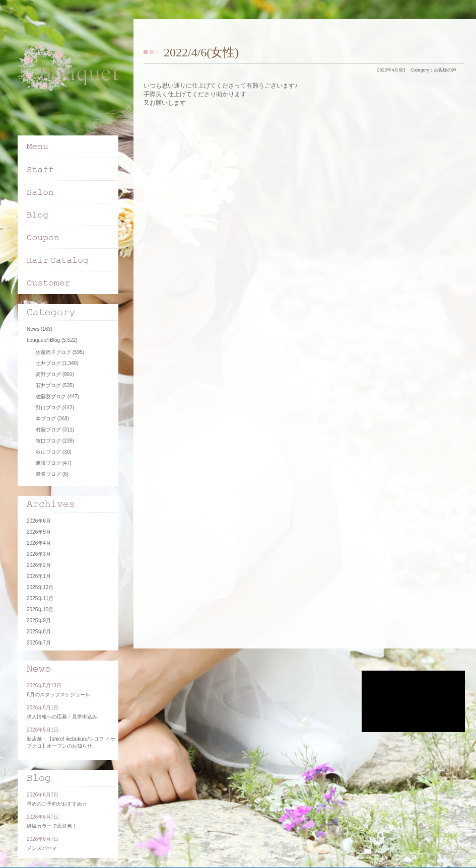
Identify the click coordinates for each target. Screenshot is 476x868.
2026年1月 (39, 576)
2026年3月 (39, 554)
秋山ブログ (48, 452)
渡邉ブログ (48, 463)
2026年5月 (39, 532)
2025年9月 (39, 621)
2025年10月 (40, 609)
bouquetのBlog (43, 340)
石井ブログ (48, 385)
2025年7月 (39, 643)
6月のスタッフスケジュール (58, 695)
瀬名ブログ (48, 474)
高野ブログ (48, 374)
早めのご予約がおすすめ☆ (57, 804)
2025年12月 (40, 587)
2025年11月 (40, 598)
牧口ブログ (48, 441)
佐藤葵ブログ (51, 396)
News (33, 329)
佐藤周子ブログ (53, 352)
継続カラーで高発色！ (52, 826)
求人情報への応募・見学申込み (62, 717)
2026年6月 (39, 521)
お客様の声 (445, 70)
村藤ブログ (48, 430)
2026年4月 (39, 543)
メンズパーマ (42, 848)
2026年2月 (39, 565)
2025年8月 (39, 632)
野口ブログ (48, 408)
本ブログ (46, 419)
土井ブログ (48, 363)
